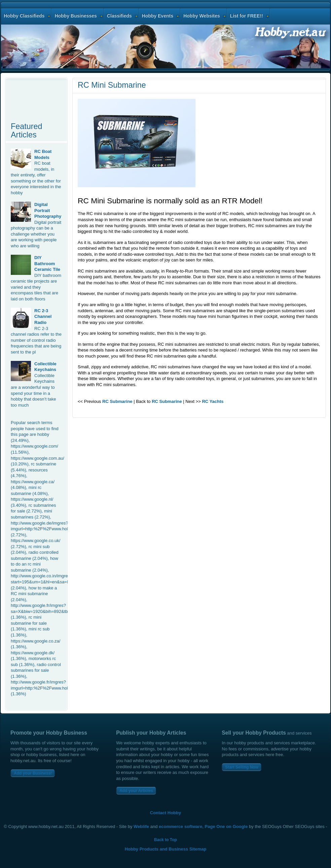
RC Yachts (213, 401)
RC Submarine (117, 401)
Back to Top (165, 840)
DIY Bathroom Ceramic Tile (47, 263)
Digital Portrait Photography (48, 210)
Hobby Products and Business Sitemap (166, 849)
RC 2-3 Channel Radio (43, 317)
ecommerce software (180, 826)
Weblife (141, 826)
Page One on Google (226, 826)
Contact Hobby (165, 813)
